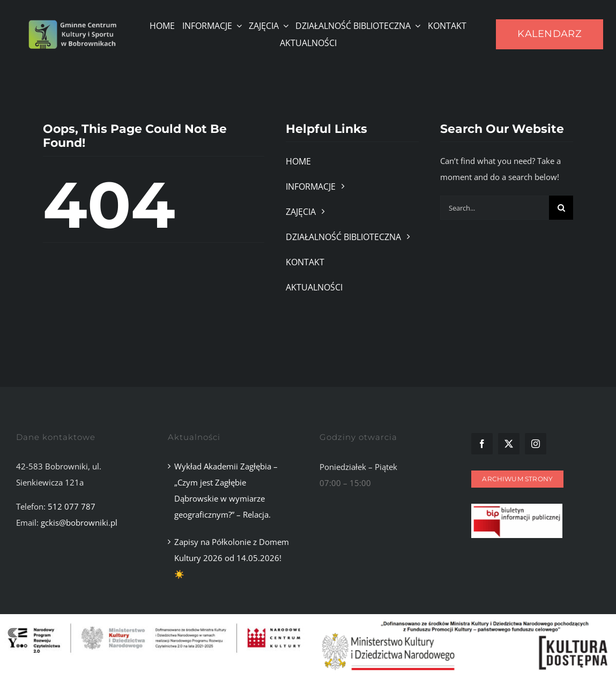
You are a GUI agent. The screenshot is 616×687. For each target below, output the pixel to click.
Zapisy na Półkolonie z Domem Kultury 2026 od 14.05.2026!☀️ (232, 558)
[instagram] (536, 444)
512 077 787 (72, 506)
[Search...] (495, 208)
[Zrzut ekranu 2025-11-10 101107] (517, 507)
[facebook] (482, 444)
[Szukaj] (561, 208)
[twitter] (509, 444)
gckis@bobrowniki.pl (79, 522)
